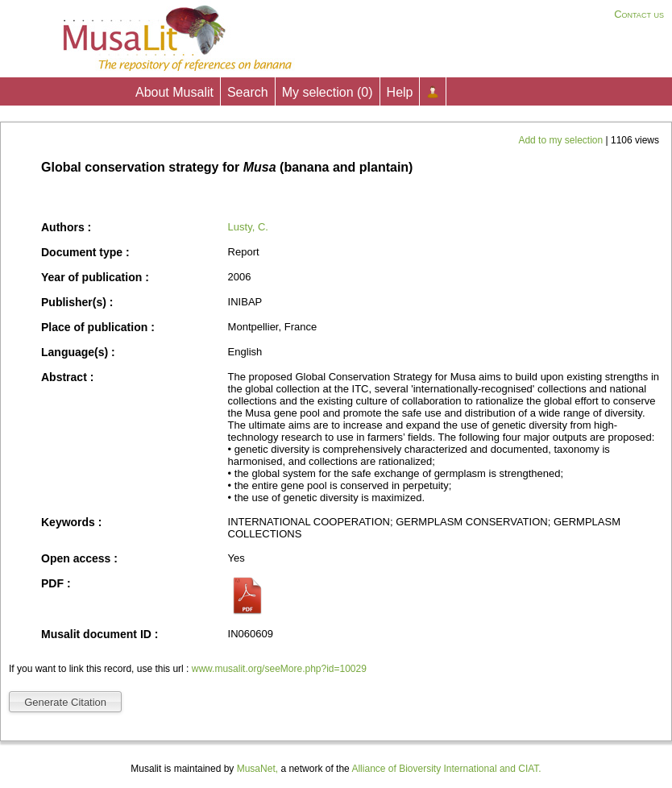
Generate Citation (65, 702)
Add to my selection (562, 140)
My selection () (328, 92)
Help (400, 92)
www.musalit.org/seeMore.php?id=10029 (279, 669)
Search (248, 92)
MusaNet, (257, 769)
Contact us (639, 14)
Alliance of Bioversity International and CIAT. (446, 769)
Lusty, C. (248, 227)
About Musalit (174, 92)
